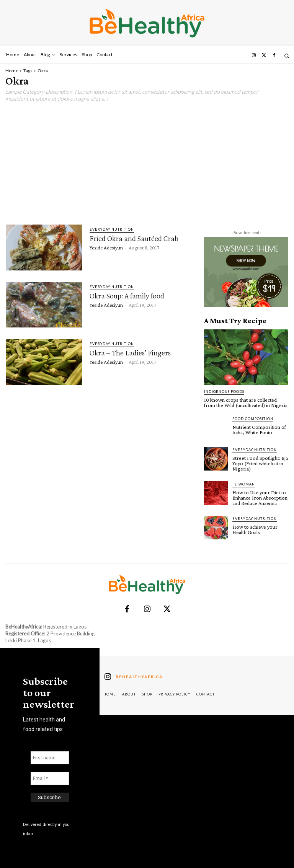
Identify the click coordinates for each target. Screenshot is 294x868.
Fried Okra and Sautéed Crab (134, 238)
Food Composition (253, 419)
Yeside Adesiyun (106, 248)
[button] (287, 56)
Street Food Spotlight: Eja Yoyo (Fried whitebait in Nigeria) (260, 463)
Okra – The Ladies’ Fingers (130, 353)
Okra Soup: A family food (127, 296)
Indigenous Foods (224, 392)
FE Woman (244, 484)
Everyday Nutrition (112, 229)
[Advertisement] (147, 163)
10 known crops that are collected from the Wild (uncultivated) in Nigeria (246, 402)
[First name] (50, 757)
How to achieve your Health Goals (255, 529)
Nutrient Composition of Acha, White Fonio (259, 430)
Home (12, 71)
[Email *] (50, 778)
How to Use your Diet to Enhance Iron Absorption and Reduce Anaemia (260, 498)
